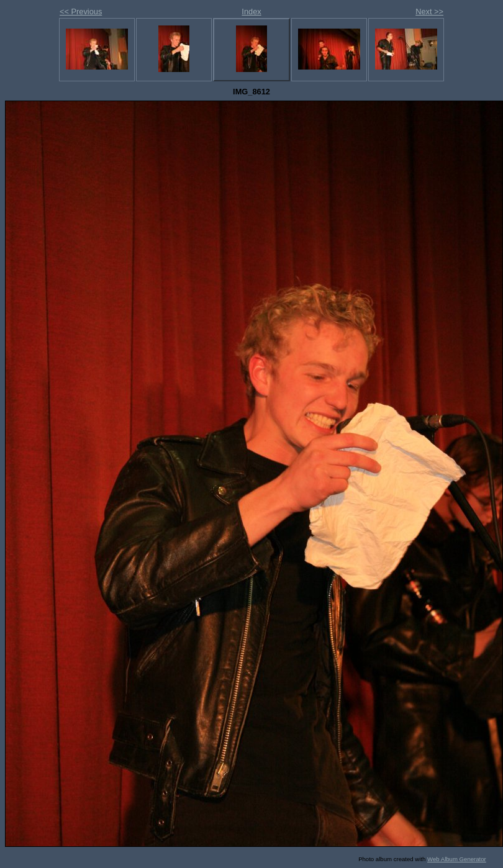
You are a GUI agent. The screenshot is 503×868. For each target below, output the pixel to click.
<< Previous (81, 11)
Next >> (429, 11)
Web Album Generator (457, 859)
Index (251, 11)
